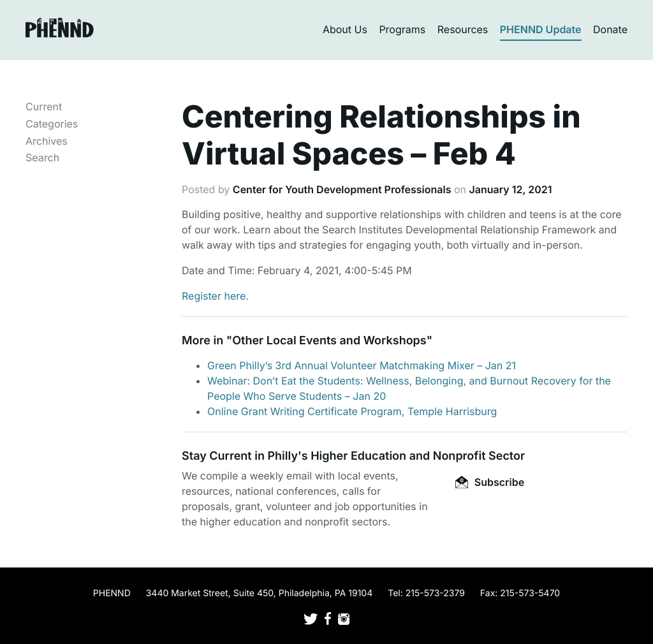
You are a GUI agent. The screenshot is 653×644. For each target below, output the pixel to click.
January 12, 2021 (510, 189)
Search (42, 157)
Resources (463, 29)
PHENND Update (541, 29)
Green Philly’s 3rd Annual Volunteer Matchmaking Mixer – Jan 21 (362, 365)
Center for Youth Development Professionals (342, 189)
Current (44, 106)
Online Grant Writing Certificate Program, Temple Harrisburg (352, 411)
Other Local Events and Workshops (329, 341)
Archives (47, 141)
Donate (610, 29)
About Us (345, 29)
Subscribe (490, 482)
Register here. (215, 296)
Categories (52, 124)
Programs (402, 29)
